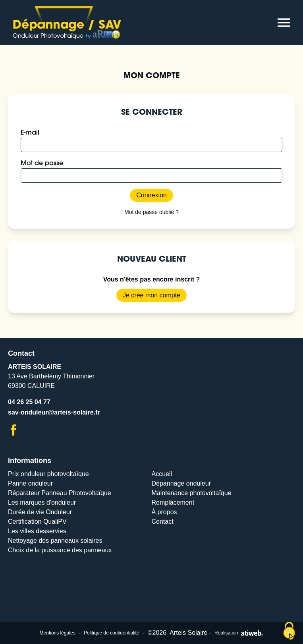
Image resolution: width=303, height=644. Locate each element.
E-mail (30, 133)
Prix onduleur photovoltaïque (48, 474)
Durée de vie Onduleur (40, 512)
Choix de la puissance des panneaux (60, 550)
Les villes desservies (37, 531)
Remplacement (173, 502)
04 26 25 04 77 (29, 402)
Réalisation (239, 633)
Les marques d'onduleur (42, 502)
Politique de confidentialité (111, 633)
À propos (164, 512)
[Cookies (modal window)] (289, 631)
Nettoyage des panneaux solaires (55, 541)
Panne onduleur (30, 483)
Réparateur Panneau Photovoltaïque (60, 493)
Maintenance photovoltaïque (192, 493)
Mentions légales (58, 633)
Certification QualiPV (37, 522)
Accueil (162, 474)
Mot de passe (42, 164)
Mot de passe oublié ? (151, 212)
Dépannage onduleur (181, 483)
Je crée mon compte (151, 295)
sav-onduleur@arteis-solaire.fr (54, 412)
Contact (163, 522)
